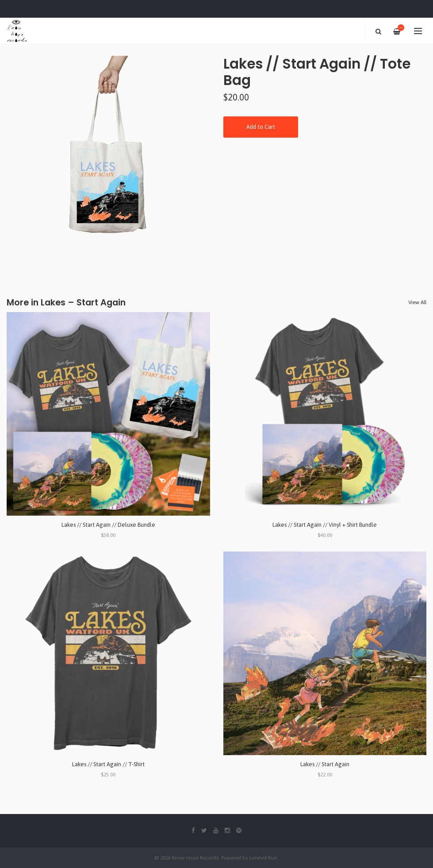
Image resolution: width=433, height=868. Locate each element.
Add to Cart (261, 127)
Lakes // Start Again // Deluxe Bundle (108, 525)
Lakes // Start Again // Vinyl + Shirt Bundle (325, 525)
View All (417, 302)
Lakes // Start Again (325, 764)
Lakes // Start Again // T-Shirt (108, 764)
